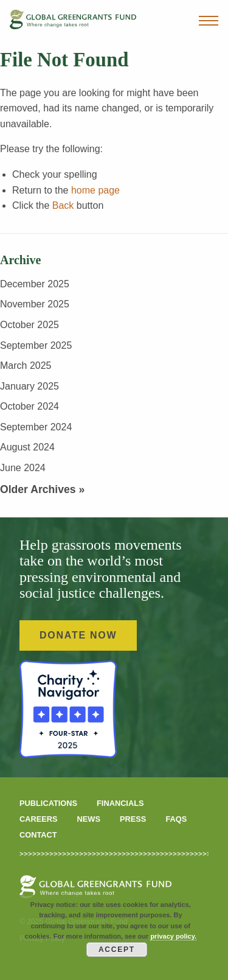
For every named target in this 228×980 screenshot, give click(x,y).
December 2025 (35, 284)
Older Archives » (42, 489)
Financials (120, 803)
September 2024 (36, 427)
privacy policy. (173, 936)
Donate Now (78, 635)
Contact (38, 835)
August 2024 (27, 447)
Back (63, 205)
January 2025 (29, 386)
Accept (117, 950)
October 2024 (29, 406)
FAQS (176, 819)
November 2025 (35, 304)
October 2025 (29, 325)
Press (133, 819)
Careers (39, 819)
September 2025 (36, 345)
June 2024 (23, 468)
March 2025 (26, 366)
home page (95, 190)
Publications (48, 803)
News (89, 819)
